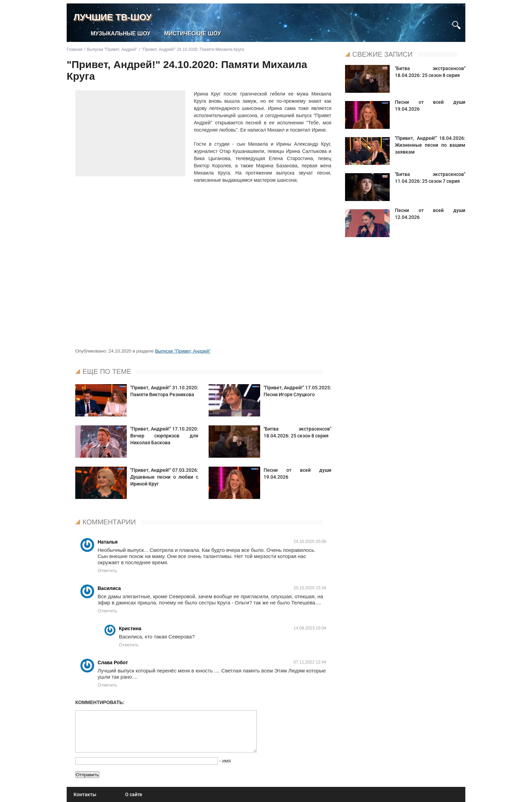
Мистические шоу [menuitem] (193, 34)
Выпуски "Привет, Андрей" (183, 351)
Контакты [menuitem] (85, 794)
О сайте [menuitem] (134, 794)
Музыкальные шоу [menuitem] (121, 34)
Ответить (107, 571)
